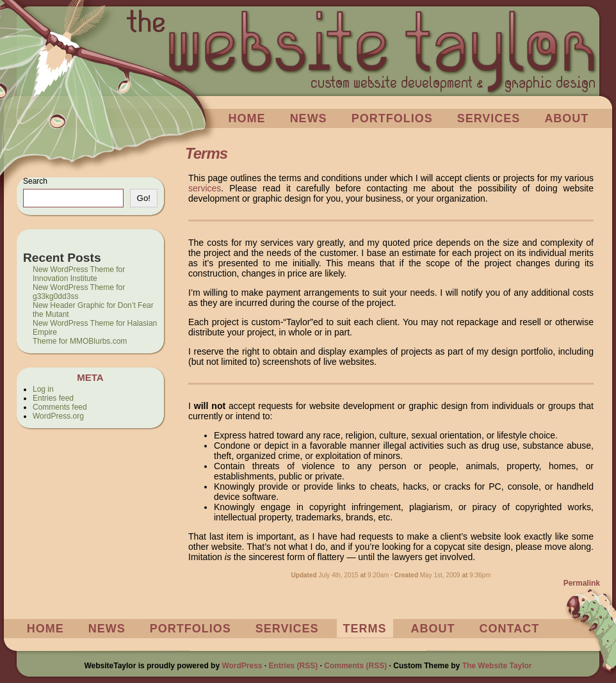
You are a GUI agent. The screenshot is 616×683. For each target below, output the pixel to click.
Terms (365, 629)
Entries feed (53, 398)
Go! (144, 198)
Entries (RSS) (294, 666)
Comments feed (60, 407)
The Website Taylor (497, 666)
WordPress (242, 666)
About (566, 118)
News (309, 118)
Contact (510, 629)
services (205, 188)
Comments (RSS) (355, 666)
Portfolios (392, 118)
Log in (43, 389)
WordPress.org (58, 416)
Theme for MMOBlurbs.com (80, 341)
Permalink (582, 583)
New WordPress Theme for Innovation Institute (79, 274)
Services (489, 118)
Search (35, 181)
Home (247, 118)
